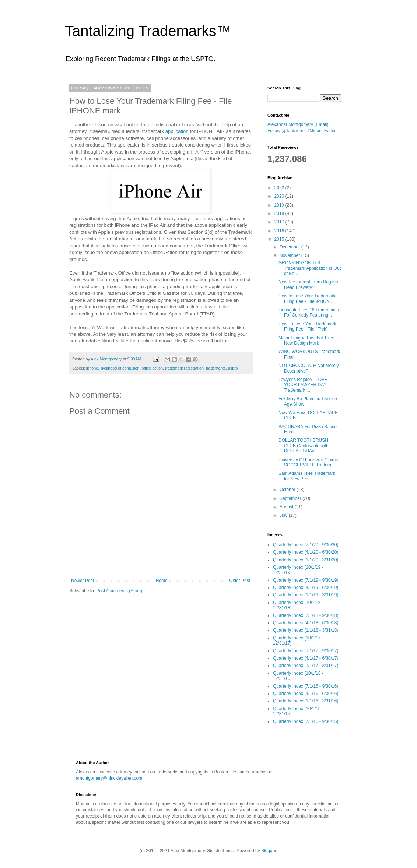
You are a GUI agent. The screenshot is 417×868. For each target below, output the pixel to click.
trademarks (216, 368)
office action (152, 368)
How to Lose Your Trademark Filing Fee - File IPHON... (307, 299)
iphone (92, 368)
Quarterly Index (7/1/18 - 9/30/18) (306, 615)
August (287, 507)
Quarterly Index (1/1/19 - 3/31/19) (306, 595)
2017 (280, 222)
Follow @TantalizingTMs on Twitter (302, 131)
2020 (280, 196)
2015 (280, 239)
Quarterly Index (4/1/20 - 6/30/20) (306, 552)
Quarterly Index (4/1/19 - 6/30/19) (306, 588)
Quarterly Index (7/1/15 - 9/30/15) (306, 721)
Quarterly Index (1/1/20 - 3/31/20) (306, 560)
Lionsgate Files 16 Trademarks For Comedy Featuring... (309, 313)
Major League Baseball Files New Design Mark (306, 341)
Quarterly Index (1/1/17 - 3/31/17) (306, 666)
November (290, 255)
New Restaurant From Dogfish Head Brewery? (308, 285)
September (291, 498)
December (290, 247)
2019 (280, 205)
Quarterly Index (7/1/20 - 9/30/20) (306, 545)
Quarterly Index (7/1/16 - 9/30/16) (306, 686)
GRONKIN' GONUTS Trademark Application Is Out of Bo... (310, 268)
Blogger (269, 851)
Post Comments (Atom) (119, 591)
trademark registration (184, 368)
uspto (233, 368)
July (284, 515)
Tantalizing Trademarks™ (148, 31)
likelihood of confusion (120, 368)
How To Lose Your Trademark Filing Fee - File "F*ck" (307, 327)
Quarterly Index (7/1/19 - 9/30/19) (306, 580)
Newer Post (83, 581)
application (177, 131)
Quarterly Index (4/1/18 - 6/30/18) (306, 623)
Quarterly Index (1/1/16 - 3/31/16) (306, 701)
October (288, 490)
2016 (280, 231)
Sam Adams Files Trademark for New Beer (307, 476)
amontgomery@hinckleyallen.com (109, 778)
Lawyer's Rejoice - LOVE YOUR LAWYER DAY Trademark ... (303, 385)
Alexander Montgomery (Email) (298, 124)
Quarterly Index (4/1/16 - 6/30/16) (306, 694)
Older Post (240, 581)
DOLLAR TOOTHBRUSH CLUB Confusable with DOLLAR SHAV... (304, 446)
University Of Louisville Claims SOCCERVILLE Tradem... (308, 462)
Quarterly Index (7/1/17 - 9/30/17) (306, 651)
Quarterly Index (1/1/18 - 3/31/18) (306, 630)
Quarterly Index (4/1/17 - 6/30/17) (306, 658)
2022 (280, 188)
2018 (280, 214)
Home (162, 581)
